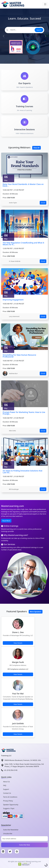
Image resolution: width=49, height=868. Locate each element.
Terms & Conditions (10, 797)
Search (39, 30)
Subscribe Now (25, 845)
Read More (6, 521)
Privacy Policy (8, 801)
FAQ (5, 785)
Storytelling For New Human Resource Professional (19, 356)
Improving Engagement (13, 300)
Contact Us (7, 793)
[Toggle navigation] (45, 4)
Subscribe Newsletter (11, 830)
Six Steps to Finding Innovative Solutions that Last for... (22, 472)
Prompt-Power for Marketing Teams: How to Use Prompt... (24, 413)
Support (6, 789)
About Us (6, 782)
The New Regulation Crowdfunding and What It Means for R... (23, 244)
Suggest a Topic (9, 808)
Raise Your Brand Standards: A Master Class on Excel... (23, 185)
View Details (18, 643)
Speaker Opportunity (11, 805)
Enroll (43, 203)
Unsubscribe (8, 834)
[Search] (20, 30)
